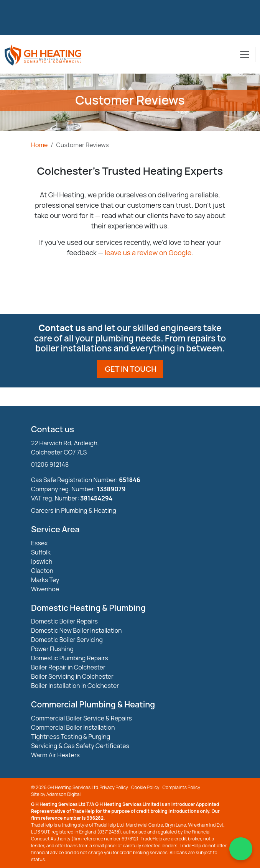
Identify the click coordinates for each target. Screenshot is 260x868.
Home (39, 145)
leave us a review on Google (148, 253)
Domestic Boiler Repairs (64, 621)
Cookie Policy (145, 787)
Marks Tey (45, 580)
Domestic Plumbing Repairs (70, 658)
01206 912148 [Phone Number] (50, 464)
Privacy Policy (114, 787)
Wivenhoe (45, 589)
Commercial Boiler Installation (73, 727)
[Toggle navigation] (245, 54)
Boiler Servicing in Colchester (72, 676)
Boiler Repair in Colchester (68, 667)
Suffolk (41, 552)
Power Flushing (52, 649)
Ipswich (42, 561)
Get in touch (131, 369)
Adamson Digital (64, 794)
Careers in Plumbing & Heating (74, 510)
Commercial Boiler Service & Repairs (81, 718)
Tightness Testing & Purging (71, 737)
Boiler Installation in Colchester (75, 686)
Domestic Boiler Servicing (67, 640)
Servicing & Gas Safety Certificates (80, 746)
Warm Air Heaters (55, 755)
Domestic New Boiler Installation (77, 630)
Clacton (42, 571)
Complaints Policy (182, 787)
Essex (39, 543)
